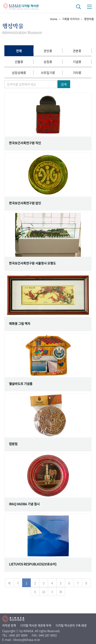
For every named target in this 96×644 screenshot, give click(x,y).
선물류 (19, 62)
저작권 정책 (9, 625)
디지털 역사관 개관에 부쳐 (36, 625)
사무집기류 (48, 73)
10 (44, 592)
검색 (64, 84)
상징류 (48, 62)
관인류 (48, 51)
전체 (19, 51)
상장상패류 (19, 73)
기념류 (77, 62)
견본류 (77, 51)
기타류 (77, 73)
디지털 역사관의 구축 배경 (71, 625)
